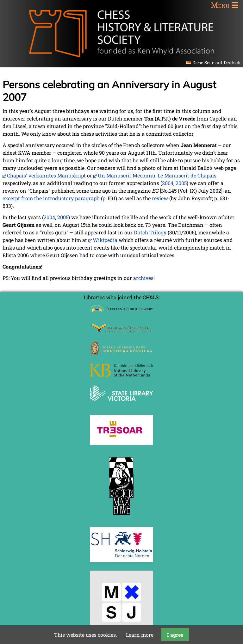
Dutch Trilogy (150, 232)
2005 (181, 183)
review (160, 198)
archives (143, 278)
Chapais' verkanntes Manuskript (46, 175)
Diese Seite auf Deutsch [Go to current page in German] (216, 62)
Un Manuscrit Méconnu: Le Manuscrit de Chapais (157, 175)
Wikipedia (105, 240)
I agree (175, 635)
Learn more (140, 635)
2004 (168, 183)
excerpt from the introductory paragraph (51, 198)
